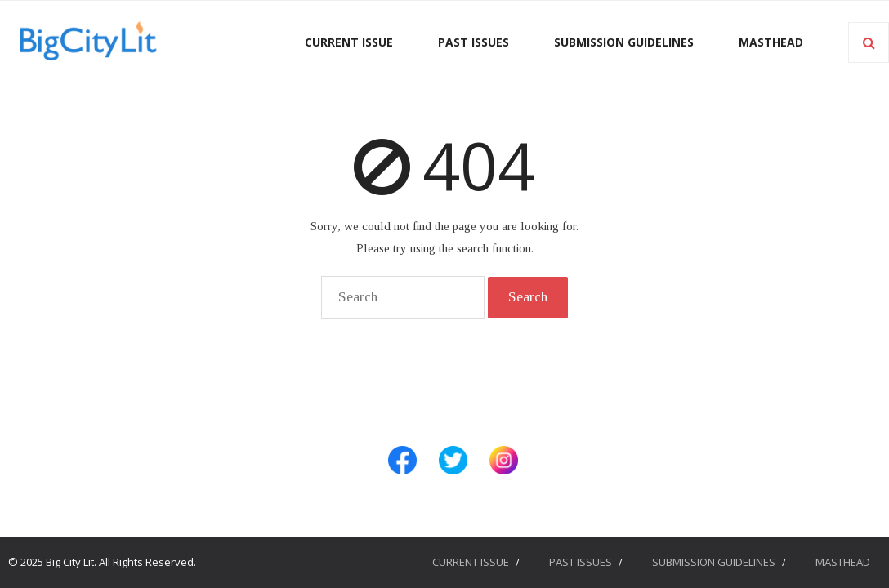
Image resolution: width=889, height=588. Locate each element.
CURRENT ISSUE (471, 562)
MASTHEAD (843, 562)
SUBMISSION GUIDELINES (714, 562)
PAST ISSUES (581, 562)
